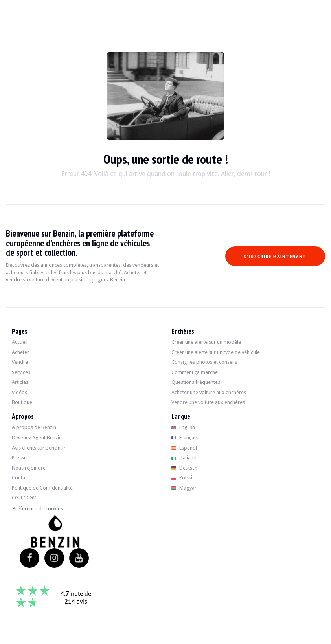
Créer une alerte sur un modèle (206, 342)
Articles (20, 382)
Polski (182, 478)
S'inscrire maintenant (275, 256)
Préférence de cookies (38, 509)
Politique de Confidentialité (42, 488)
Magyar (184, 488)
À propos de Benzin (34, 427)
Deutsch (184, 468)
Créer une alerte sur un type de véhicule (216, 352)
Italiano (184, 458)
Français (185, 438)
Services (21, 372)
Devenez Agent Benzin (37, 438)
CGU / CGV (24, 498)
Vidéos (19, 392)
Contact (20, 478)
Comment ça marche (195, 372)
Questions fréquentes (196, 382)
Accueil (20, 342)
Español (184, 448)
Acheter (20, 352)
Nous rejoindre (29, 468)
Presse (19, 458)
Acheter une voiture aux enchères (209, 392)
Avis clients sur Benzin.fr (39, 448)
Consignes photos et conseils (204, 362)
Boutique (22, 402)
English (183, 427)
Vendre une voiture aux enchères (208, 402)
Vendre (20, 362)
